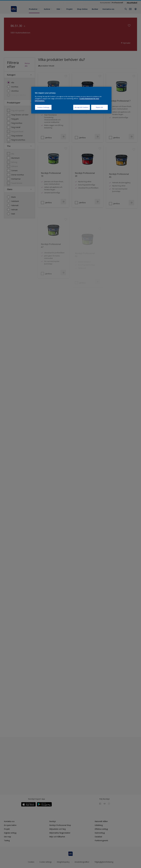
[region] (71, 100)
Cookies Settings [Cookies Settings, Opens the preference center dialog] (43, 107)
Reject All (99, 107)
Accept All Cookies (82, 107)
